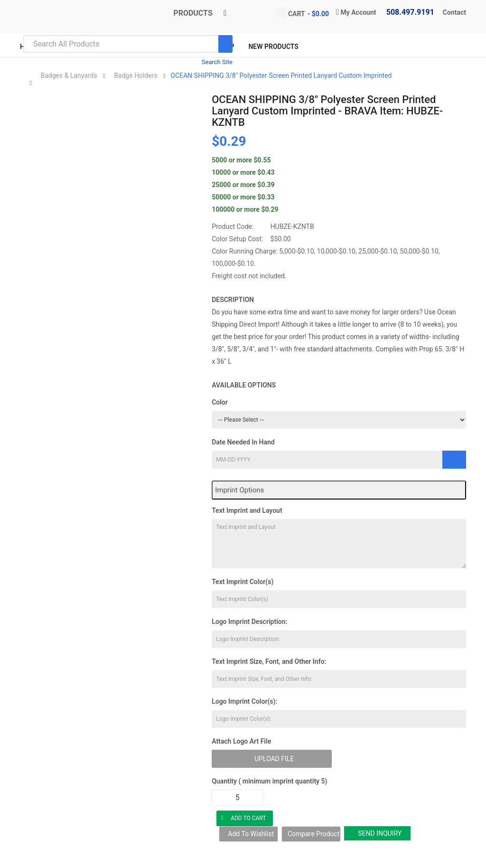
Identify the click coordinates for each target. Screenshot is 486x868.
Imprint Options (239, 490)
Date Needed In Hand (243, 442)
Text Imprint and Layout (247, 510)
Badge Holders (136, 75)
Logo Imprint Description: (249, 622)
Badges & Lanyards (69, 75)
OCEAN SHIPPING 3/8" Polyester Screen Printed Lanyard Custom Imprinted (281, 75)
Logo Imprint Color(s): (244, 701)
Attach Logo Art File (241, 741)
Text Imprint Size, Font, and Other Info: (269, 661)
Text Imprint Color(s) (243, 582)
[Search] (225, 44)
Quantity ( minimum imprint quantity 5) (269, 781)
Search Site (217, 62)
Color (220, 402)
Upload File (274, 759)
